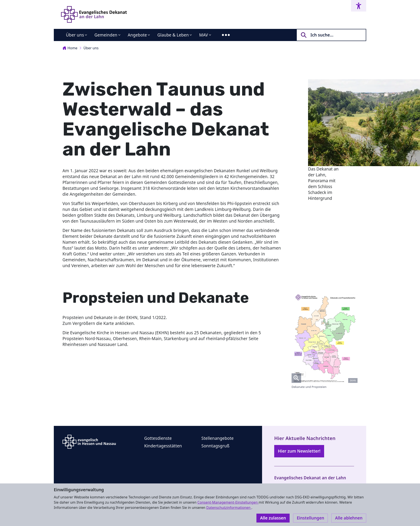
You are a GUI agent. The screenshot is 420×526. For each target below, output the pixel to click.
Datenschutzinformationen (229, 508)
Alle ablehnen (349, 518)
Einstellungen (310, 518)
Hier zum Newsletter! (299, 451)
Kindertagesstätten (163, 446)
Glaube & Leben (173, 35)
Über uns (75, 35)
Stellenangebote (217, 438)
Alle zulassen (273, 518)
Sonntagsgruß (215, 446)
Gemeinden (106, 35)
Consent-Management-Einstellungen (228, 502)
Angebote (137, 35)
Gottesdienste (158, 438)
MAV (204, 35)
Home (70, 48)
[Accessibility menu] (359, 6)
